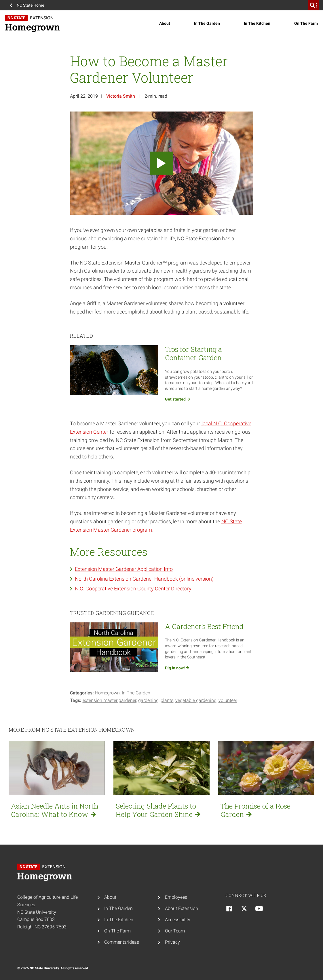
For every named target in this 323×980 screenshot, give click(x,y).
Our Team (175, 931)
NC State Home (30, 5)
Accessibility (178, 920)
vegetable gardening (196, 700)
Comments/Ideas (122, 942)
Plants (167, 700)
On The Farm (306, 23)
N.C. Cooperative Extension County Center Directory (133, 589)
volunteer (228, 700)
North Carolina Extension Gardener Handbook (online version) (144, 579)
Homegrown (107, 693)
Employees (176, 897)
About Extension (182, 908)
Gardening (148, 700)
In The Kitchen (257, 23)
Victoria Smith (121, 96)
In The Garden (207, 23)
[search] (313, 5)
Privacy (172, 942)
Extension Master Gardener (109, 700)
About (165, 23)
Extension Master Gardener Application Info (124, 569)
